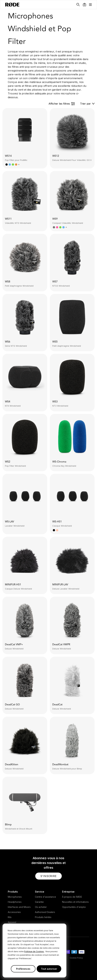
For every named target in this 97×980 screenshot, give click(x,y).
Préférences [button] (23, 969)
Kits (10, 917)
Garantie (39, 902)
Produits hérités (43, 917)
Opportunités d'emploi (74, 907)
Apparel (12, 922)
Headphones (15, 902)
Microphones (15, 897)
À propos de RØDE (72, 897)
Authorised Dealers (45, 912)
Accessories (14, 912)
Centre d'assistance (45, 897)
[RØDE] (12, 5)
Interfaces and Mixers (19, 907)
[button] (84, 5)
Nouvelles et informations (75, 902)
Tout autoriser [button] (49, 969)
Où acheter (41, 907)
